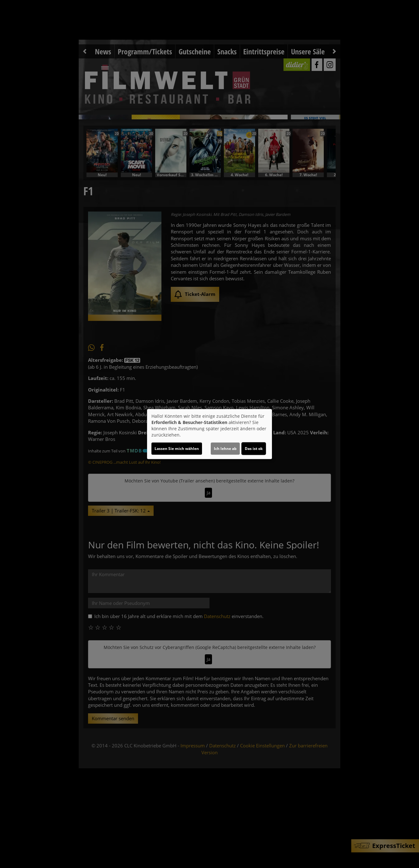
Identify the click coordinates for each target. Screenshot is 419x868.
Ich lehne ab (225, 449)
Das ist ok (254, 449)
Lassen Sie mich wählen (177, 449)
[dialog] (209, 434)
